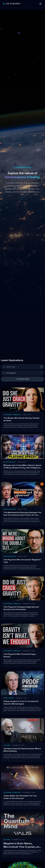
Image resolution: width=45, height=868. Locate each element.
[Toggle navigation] (40, 4)
